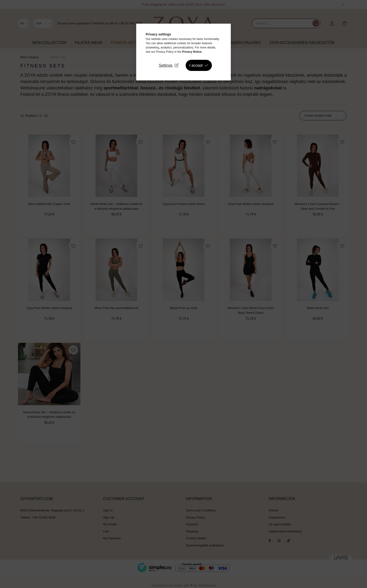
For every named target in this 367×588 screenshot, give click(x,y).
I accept (196, 65)
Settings (166, 65)
